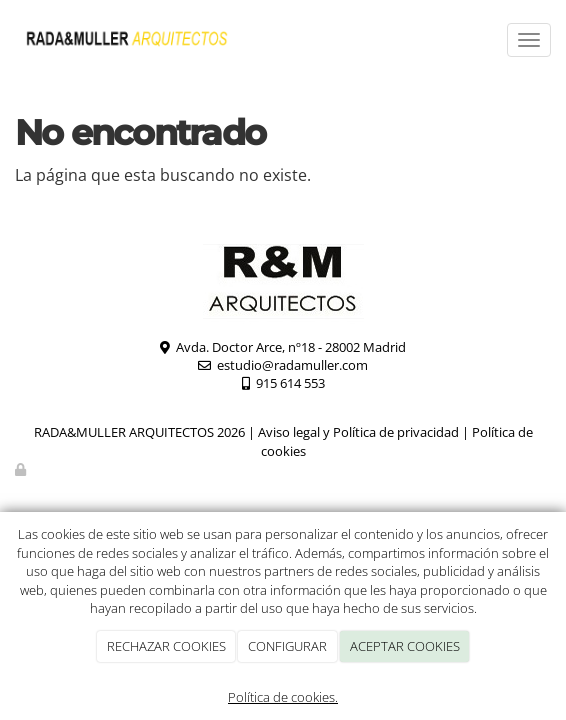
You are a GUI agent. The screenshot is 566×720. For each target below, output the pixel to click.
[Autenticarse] (22, 469)
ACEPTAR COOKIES (405, 646)
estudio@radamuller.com (292, 365)
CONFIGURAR (287, 646)
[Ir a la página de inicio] (127, 40)
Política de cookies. (283, 697)
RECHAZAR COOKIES (166, 646)
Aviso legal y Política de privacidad (358, 432)
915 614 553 (290, 383)
